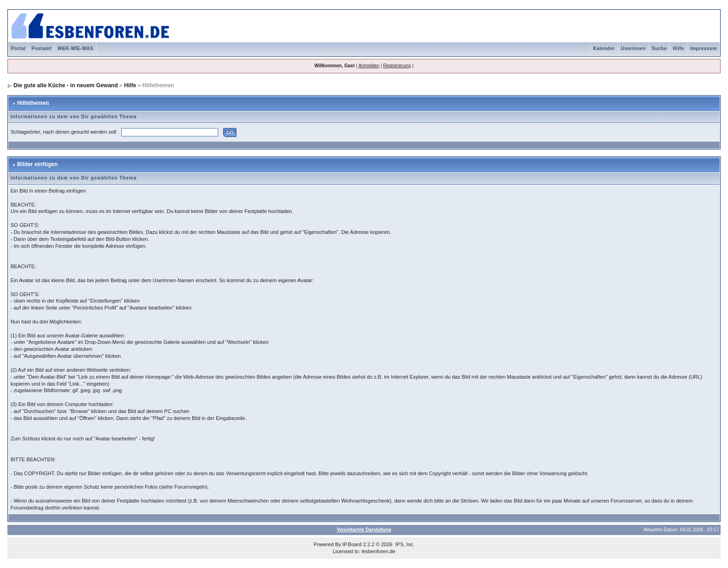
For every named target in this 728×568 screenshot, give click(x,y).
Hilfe (678, 48)
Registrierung (397, 66)
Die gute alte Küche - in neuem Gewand (66, 85)
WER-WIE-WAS (75, 48)
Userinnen (633, 48)
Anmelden (369, 66)
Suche (660, 48)
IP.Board (352, 544)
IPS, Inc (404, 544)
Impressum (703, 48)
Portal (18, 48)
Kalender (604, 48)
